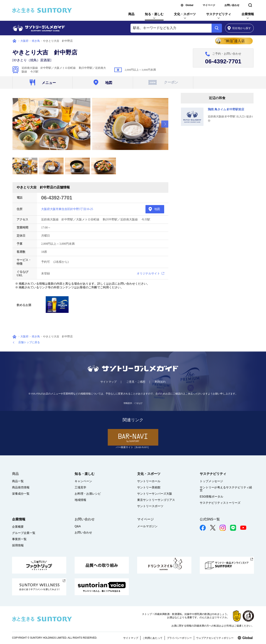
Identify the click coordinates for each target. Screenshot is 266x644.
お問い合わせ (232, 5)
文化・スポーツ (185, 14)
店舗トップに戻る (29, 342)
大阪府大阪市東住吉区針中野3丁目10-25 (67, 209)
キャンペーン (83, 481)
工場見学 (80, 487)
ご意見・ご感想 (136, 382)
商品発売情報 (21, 487)
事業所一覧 (19, 539)
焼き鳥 (36, 41)
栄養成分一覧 (21, 494)
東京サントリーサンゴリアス (156, 500)
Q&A (78, 526)
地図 (157, 209)
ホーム (14, 41)
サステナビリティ (219, 14)
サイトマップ (108, 382)
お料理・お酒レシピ (88, 494)
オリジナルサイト (148, 273)
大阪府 (24, 41)
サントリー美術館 (149, 487)
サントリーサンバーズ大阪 (155, 494)
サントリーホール (149, 481)
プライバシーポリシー (179, 638)
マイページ (209, 5)
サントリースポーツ (150, 506)
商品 (131, 14)
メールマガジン (147, 526)
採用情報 (18, 545)
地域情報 (80, 500)
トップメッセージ (211, 481)
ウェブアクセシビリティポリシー (215, 638)
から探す (239, 28)
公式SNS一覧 (210, 519)
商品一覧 (18, 481)
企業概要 (18, 527)
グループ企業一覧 (24, 533)
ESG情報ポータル (212, 497)
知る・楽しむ (154, 14)
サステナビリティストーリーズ (220, 503)
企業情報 (248, 14)
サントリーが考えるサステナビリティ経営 (226, 489)
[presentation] (165, 124)
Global (189, 5)
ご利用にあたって (153, 638)
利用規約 (160, 382)
